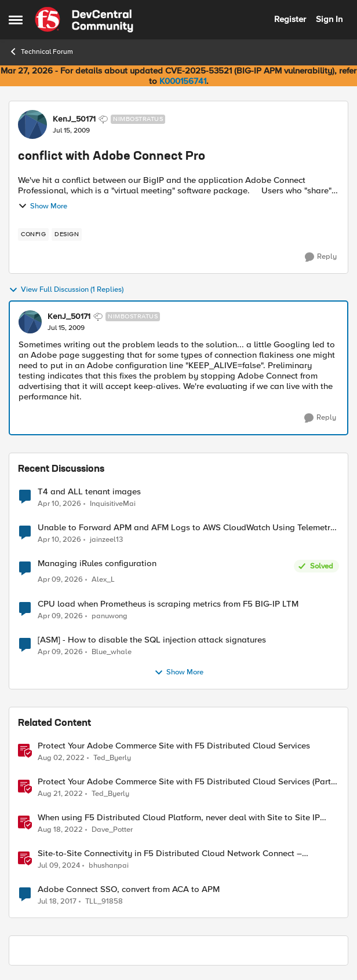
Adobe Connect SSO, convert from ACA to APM (129, 889)
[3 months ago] (59, 504)
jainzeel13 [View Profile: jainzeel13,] (106, 540)
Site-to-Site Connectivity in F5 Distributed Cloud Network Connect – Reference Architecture (170, 854)
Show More (43, 206)
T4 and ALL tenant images (89, 492)
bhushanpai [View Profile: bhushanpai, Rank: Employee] (109, 865)
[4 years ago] (61, 758)
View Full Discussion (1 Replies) (66, 290)
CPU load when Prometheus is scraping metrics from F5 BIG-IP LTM (168, 604)
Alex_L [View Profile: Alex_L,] (103, 580)
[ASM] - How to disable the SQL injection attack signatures (152, 640)
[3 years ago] (60, 794)
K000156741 (183, 81)
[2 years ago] (59, 865)
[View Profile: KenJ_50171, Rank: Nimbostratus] (32, 124)
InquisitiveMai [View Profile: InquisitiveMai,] (113, 503)
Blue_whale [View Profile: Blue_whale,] (112, 652)
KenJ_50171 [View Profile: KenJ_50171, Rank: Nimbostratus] (74, 119)
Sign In (329, 19)
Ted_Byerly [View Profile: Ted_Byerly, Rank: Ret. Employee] (112, 757)
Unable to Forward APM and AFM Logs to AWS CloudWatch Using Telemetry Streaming (186, 528)
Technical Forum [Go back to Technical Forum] (41, 52)
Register (290, 19)
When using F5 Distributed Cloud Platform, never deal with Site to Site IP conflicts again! (179, 818)
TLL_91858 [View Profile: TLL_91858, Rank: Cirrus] (104, 901)
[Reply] (321, 257)
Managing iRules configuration (97, 564)
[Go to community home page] (84, 20)
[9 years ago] (57, 901)
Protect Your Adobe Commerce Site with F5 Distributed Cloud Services (174, 746)
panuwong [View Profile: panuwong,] (110, 616)
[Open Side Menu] (16, 20)
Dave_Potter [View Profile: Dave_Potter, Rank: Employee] (112, 829)
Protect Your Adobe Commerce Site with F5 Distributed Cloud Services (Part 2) (184, 782)
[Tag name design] (67, 234)
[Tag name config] (33, 234)
